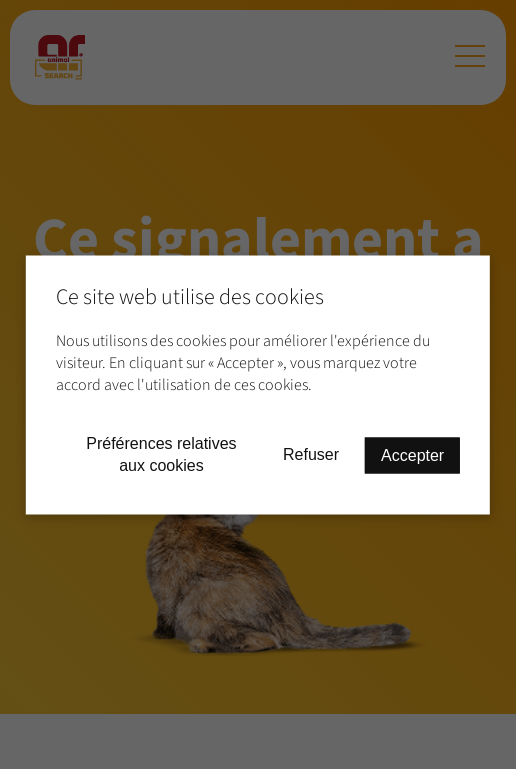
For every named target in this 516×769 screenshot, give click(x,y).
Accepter (412, 454)
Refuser (311, 454)
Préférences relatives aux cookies (161, 453)
